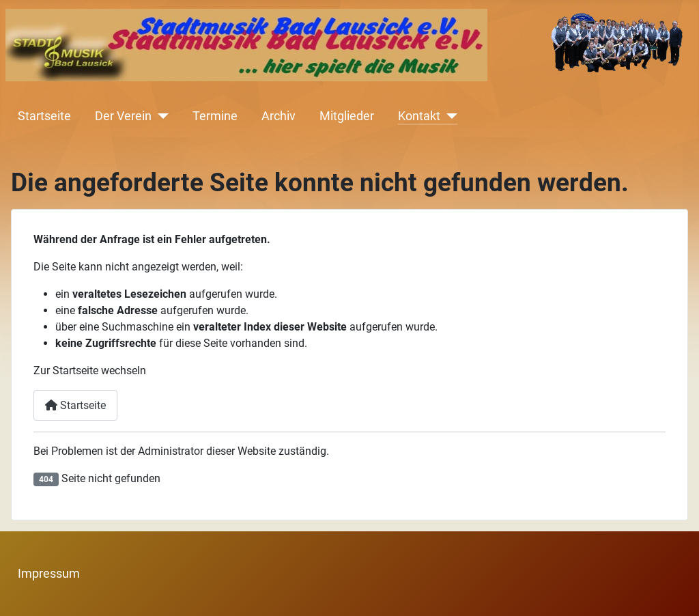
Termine (215, 116)
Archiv (279, 116)
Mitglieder (347, 116)
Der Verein (123, 116)
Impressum (49, 574)
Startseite (44, 116)
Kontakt (419, 116)
